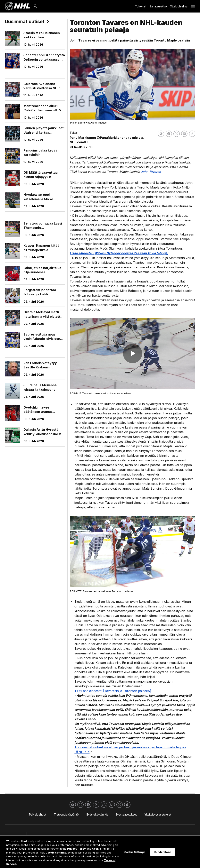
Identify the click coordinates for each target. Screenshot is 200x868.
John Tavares (151, 172)
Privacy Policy (76, 849)
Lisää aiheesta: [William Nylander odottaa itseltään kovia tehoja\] (119, 253)
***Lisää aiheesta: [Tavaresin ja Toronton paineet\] (113, 691)
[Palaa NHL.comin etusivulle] (17, 6)
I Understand (163, 852)
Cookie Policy (101, 849)
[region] (100, 852)
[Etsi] (36, 6)
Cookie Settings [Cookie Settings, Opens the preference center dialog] (135, 852)
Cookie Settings (56, 853)
